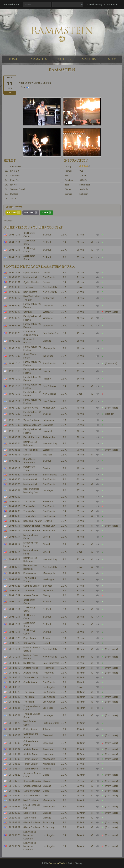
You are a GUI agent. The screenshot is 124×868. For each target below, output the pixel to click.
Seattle (47, 468)
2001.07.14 (15, 537)
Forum (107, 4)
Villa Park (48, 455)
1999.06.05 (15, 450)
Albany (46, 638)
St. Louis (47, 414)
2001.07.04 (15, 502)
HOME (13, 59)
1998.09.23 (15, 312)
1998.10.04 (15, 348)
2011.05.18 (15, 682)
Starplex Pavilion (32, 791)
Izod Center (29, 663)
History (99, 4)
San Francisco (50, 277)
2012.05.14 (15, 769)
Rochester (48, 306)
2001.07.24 (15, 573)
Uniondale (48, 425)
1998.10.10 (15, 364)
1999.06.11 (15, 455)
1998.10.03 (15, 341)
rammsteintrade (11, 5)
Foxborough (49, 823)
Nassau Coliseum (32, 425)
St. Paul (47, 235)
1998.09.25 (15, 333)
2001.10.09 (15, 595)
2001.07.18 (15, 559)
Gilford (46, 537)
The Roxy (28, 287)
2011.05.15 (15, 678)
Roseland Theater (33, 521)
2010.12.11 (15, 649)
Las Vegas (48, 490)
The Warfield (30, 506)
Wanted (90, 4)
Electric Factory (31, 437)
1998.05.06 (15, 287)
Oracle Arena (30, 682)
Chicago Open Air (32, 781)
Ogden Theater (31, 282)
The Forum (29, 591)
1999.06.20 (15, 475)
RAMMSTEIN (38, 59)
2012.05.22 (15, 775)
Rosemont (48, 668)
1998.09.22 (15, 306)
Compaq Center (31, 586)
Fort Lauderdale (51, 723)
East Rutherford (51, 333)
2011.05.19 (15, 687)
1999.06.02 (15, 437)
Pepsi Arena (30, 638)
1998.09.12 (15, 298)
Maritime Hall (30, 277)
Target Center (31, 759)
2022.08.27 (15, 800)
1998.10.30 (15, 425)
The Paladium (31, 450)
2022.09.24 (15, 846)
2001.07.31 (15, 579)
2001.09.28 (15, 586)
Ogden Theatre (31, 273)
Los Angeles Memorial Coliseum (30, 835)
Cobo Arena (29, 643)
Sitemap (79, 863)
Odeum (27, 455)
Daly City (47, 371)
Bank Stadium (31, 800)
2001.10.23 (15, 643)
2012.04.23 (15, 729)
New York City (50, 287)
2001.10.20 (15, 638)
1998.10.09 (15, 356)
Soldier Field (30, 813)
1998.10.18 (15, 386)
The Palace (29, 502)
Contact (115, 4)
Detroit (46, 643)
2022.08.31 (15, 807)
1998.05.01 (15, 282)
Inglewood (48, 356)
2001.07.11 (15, 526)
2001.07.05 (15, 506)
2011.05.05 (15, 663)
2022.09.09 (15, 823)
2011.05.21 (15, 708)
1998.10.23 (15, 414)
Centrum (28, 312)
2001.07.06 (15, 521)
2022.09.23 (15, 835)
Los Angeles (49, 687)
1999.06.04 (15, 444)
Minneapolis (49, 348)
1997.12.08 (15, 273)
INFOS (111, 59)
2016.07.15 (15, 781)
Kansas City (49, 408)
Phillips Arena (30, 729)
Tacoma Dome (31, 678)
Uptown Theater (32, 526)
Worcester (48, 312)
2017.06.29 (15, 791)
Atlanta (47, 729)
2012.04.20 (15, 723)
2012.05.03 (15, 735)
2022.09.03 (15, 813)
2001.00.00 (15, 497)
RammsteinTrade (57, 863)
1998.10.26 (15, 420)
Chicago (47, 341)
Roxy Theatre (30, 292)
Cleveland (48, 735)
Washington (49, 579)
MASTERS (89, 59)
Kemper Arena (31, 408)
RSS (70, 863)
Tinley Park (49, 298)
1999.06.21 (15, 490)
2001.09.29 (15, 591)
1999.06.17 (15, 468)
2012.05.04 (15, 749)
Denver (47, 273)
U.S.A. (64, 235)
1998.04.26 (15, 277)
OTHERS (65, 59)
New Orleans (49, 386)
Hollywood (48, 502)
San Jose (48, 586)
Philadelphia (49, 437)
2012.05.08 (15, 759)
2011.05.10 (15, 668)
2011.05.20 (15, 692)
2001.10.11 (15, 235)
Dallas (46, 775)
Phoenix (47, 379)
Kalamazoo (49, 420)
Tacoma (47, 678)
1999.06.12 (15, 461)
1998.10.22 (15, 408)
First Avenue (30, 573)
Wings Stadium (31, 420)
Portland (47, 521)
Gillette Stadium (32, 823)
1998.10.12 (15, 379)
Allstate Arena (31, 595)
